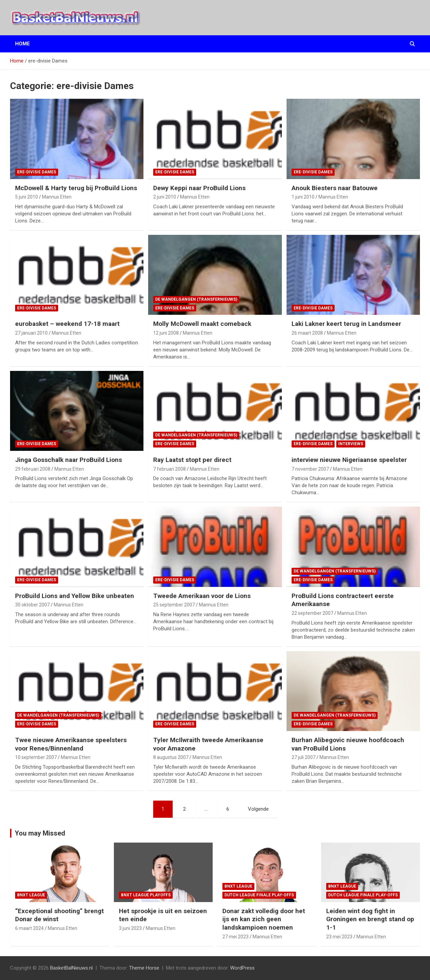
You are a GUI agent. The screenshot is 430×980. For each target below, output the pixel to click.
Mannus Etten (57, 197)
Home (23, 44)
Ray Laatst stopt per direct (192, 460)
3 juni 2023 (130, 928)
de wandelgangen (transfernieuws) (196, 299)
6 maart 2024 (29, 928)
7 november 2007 (310, 469)
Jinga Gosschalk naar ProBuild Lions (69, 460)
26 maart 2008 (307, 333)
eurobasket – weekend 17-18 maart (67, 324)
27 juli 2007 (304, 757)
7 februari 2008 (169, 469)
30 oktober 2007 (32, 605)
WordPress (242, 968)
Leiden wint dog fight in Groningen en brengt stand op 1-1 (370, 919)
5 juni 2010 (27, 197)
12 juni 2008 (166, 333)
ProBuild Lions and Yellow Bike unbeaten (75, 596)
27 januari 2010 (31, 333)
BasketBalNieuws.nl (71, 968)
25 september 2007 (174, 605)
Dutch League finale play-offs (259, 895)
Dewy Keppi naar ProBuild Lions (199, 188)
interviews (351, 444)
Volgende (258, 809)
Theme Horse (144, 968)
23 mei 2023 (339, 937)
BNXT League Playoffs (146, 895)
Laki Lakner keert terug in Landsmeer (346, 324)
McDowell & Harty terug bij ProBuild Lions (76, 188)
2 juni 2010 (165, 197)
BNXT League (31, 895)
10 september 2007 (36, 757)
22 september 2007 (312, 613)
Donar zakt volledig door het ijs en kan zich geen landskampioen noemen (264, 919)
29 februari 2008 (33, 469)
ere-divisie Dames (37, 172)
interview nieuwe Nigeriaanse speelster (349, 460)
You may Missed (40, 833)
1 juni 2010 (303, 197)
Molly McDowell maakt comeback (202, 324)
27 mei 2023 (235, 937)
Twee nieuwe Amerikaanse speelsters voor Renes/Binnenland (71, 744)
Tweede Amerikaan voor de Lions (202, 596)
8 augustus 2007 (171, 757)
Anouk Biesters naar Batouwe (335, 188)
